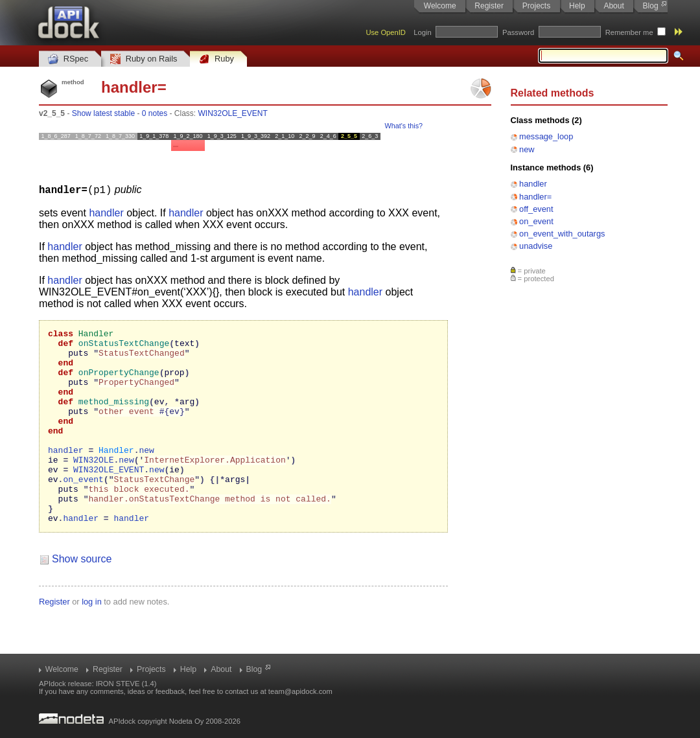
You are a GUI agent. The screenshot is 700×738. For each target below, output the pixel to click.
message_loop (546, 136)
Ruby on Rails (144, 59)
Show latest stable (103, 113)
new (527, 149)
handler (533, 184)
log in (92, 640)
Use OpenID (386, 32)
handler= (535, 197)
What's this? (404, 126)
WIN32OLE (93, 486)
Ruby (216, 59)
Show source (82, 597)
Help (577, 6)
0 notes (155, 113)
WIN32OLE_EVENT (233, 113)
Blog (651, 6)
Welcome (440, 6)
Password (518, 32)
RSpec (68, 59)
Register (489, 6)
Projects (536, 6)
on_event (536, 221)
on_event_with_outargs (562, 234)
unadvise (536, 246)
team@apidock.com (300, 691)
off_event (536, 209)
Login (422, 32)
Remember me (629, 32)
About (613, 6)
